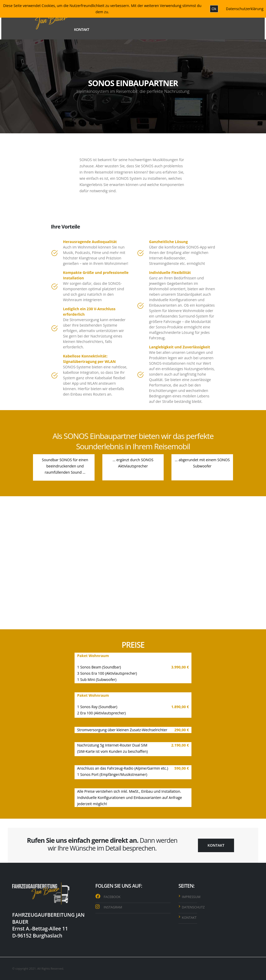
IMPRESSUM (191, 897)
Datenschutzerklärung (245, 9)
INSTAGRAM (113, 907)
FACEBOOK (112, 897)
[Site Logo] (40, 20)
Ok (214, 9)
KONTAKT (82, 29)
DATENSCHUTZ (193, 907)
